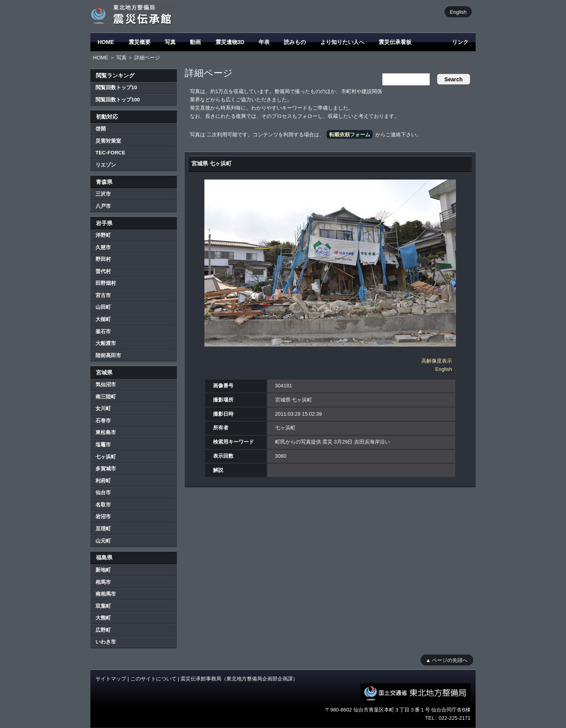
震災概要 (140, 42)
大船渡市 (106, 343)
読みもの (295, 42)
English (458, 12)
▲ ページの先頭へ (447, 660)
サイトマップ (111, 679)
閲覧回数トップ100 (118, 100)
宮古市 (103, 295)
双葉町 (103, 606)
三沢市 (103, 194)
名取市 (103, 505)
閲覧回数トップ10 (116, 87)
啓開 (101, 129)
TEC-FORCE (110, 153)
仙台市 (103, 492)
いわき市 (106, 642)
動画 (195, 42)
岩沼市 (103, 516)
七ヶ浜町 (106, 457)
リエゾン (106, 165)
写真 (170, 42)
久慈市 (103, 247)
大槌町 (103, 319)
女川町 (103, 408)
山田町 (103, 307)
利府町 (103, 481)
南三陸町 (106, 397)
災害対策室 (108, 141)
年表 (264, 42)
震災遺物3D (230, 42)
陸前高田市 (108, 355)
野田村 (103, 259)
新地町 (103, 570)
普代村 (103, 271)
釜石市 (103, 331)
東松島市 (106, 432)
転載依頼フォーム (350, 135)
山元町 (103, 541)
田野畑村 (106, 283)
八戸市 (103, 206)
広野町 (103, 630)
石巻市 (103, 421)
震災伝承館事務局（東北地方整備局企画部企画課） (239, 679)
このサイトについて (153, 679)
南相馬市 (106, 594)
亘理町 (103, 529)
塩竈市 (103, 445)
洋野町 (103, 235)
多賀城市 (106, 469)
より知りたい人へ (342, 42)
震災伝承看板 (395, 42)
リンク (460, 42)
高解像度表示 (437, 361)
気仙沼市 (106, 384)
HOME (106, 42)
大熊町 (103, 618)
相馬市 (103, 582)
